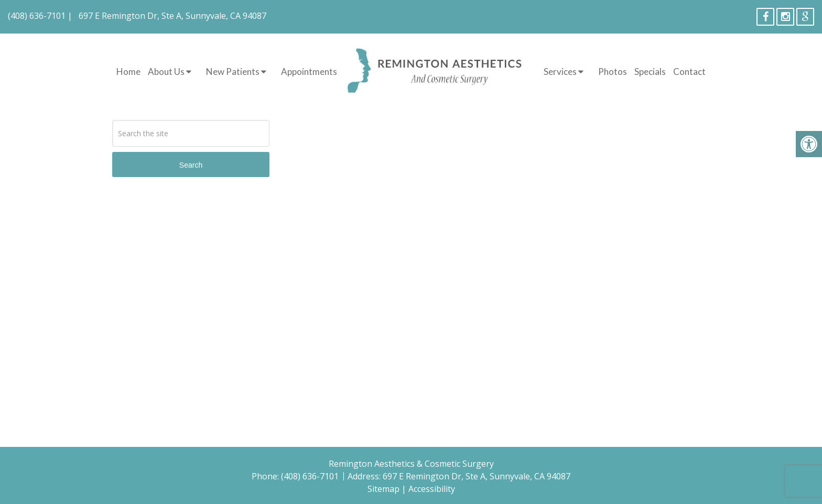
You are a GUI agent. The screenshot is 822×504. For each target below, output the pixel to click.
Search (191, 165)
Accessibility (432, 489)
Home (128, 72)
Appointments (309, 72)
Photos (613, 72)
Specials (650, 72)
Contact (689, 72)
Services (560, 72)
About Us (166, 72)
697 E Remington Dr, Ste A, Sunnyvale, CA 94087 (172, 16)
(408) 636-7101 (37, 16)
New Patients (233, 72)
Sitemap (383, 489)
